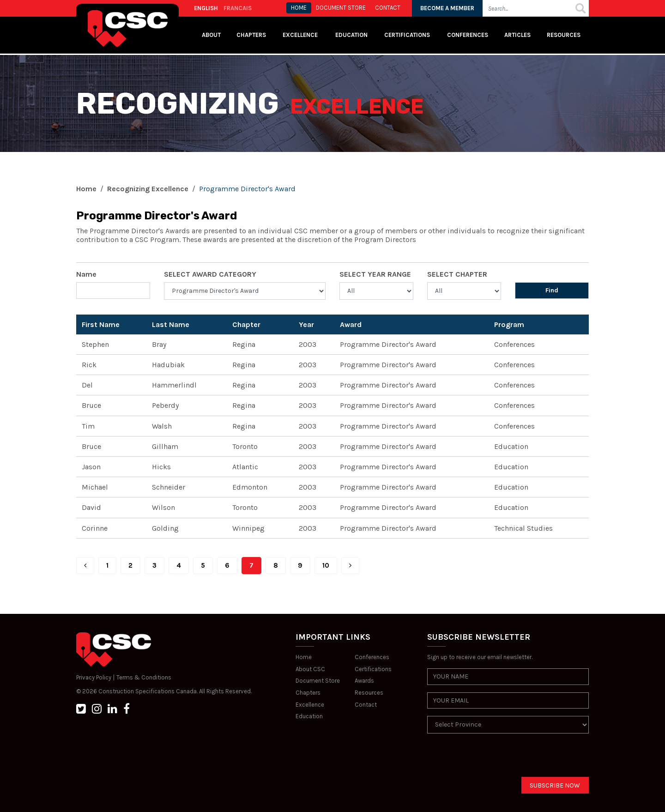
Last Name (171, 324)
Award (351, 324)
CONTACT (388, 8)
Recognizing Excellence (148, 189)
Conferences (468, 35)
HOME (299, 8)
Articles (517, 35)
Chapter (246, 324)
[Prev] (85, 566)
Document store (341, 8)
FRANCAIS (238, 8)
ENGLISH (206, 8)
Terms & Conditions (144, 677)
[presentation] (497, 759)
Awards (364, 681)
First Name (101, 324)
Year (306, 324)
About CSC (310, 669)
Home (86, 189)
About (211, 35)
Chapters (251, 35)
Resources (564, 35)
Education (309, 716)
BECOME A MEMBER (447, 8)
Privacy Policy (94, 677)
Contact (366, 705)
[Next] (350, 566)
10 (326, 565)
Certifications (407, 35)
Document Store (318, 681)
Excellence (301, 35)
